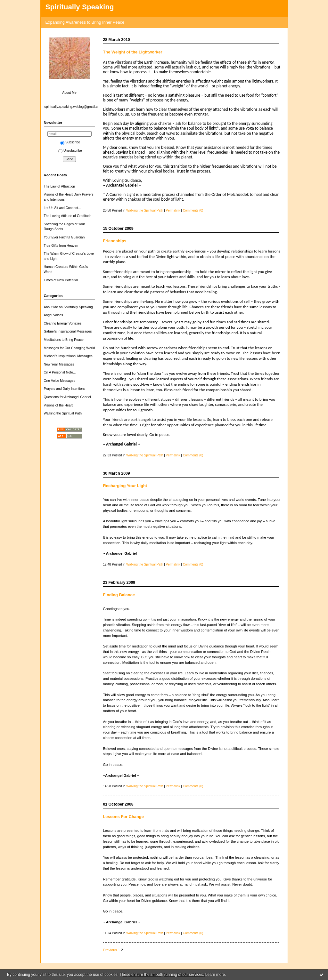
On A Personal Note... (60, 372)
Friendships (115, 241)
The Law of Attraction (60, 186)
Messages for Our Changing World (70, 348)
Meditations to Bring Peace (64, 340)
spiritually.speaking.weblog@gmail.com (74, 107)
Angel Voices (53, 315)
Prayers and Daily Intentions (65, 389)
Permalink (173, 210)
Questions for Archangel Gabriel (67, 397)
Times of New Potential (61, 280)
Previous (110, 950)
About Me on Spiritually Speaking (68, 307)
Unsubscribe (70, 151)
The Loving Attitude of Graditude (68, 216)
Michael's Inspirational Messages (68, 356)
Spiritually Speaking (80, 7)
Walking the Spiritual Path (63, 413)
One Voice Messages (60, 381)
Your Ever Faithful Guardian (64, 237)
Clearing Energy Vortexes (63, 323)
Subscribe (70, 142)
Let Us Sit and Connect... (62, 208)
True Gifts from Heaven (61, 246)
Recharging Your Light (125, 486)
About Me (69, 93)
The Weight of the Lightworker (133, 52)
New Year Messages (59, 364)
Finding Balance (119, 595)
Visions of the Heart (58, 405)
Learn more (215, 975)
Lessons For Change (123, 817)
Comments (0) (193, 210)
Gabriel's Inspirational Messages (68, 331)
